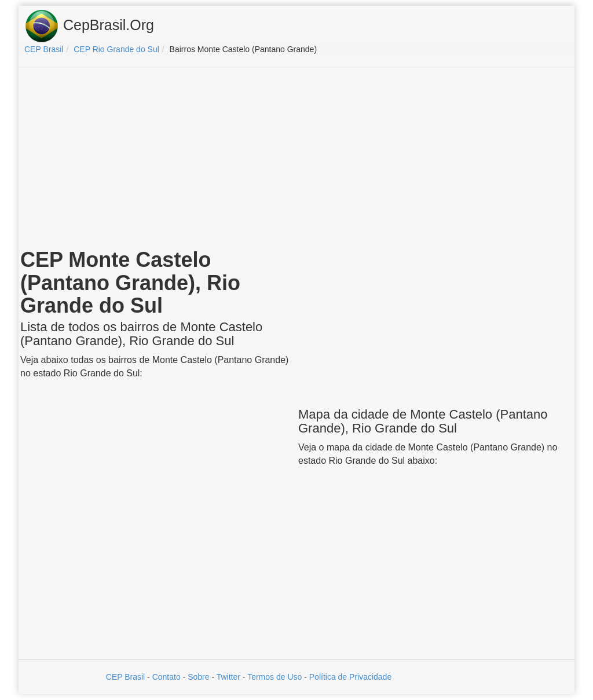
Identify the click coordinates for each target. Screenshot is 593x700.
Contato (166, 677)
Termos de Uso (274, 677)
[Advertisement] (296, 160)
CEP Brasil (125, 677)
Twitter (228, 677)
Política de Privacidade (350, 677)
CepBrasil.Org (89, 26)
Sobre (198, 677)
